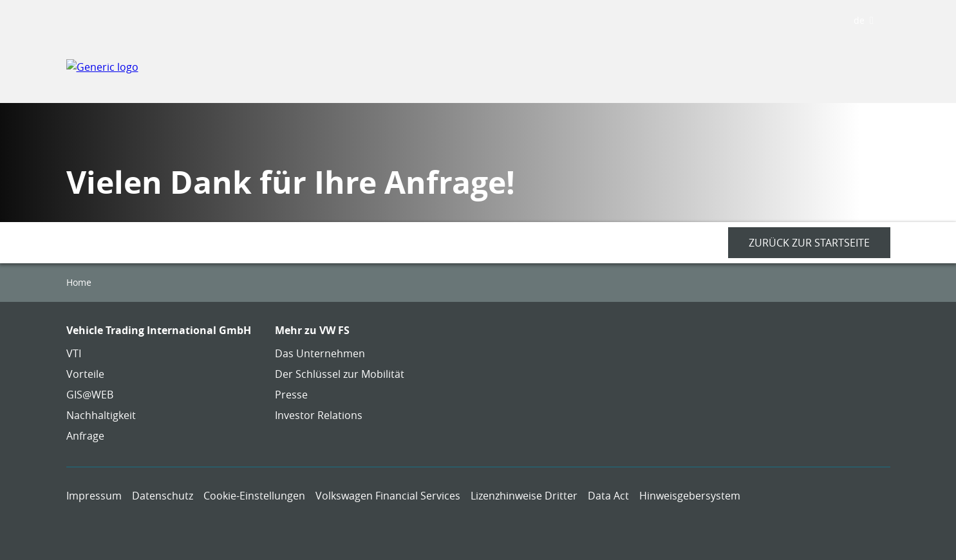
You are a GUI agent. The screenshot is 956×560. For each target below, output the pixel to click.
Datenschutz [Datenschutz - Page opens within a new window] (163, 496)
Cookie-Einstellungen (254, 496)
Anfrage (85, 436)
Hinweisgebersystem (690, 496)
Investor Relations (319, 415)
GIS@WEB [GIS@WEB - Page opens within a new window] (90, 395)
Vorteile (85, 374)
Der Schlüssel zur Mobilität (340, 374)
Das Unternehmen (320, 353)
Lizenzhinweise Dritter (524, 496)
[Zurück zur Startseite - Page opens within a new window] (809, 243)
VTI (74, 353)
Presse (291, 395)
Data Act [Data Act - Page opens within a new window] (608, 496)
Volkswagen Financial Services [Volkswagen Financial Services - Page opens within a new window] (388, 496)
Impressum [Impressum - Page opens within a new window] (94, 496)
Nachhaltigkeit (101, 415)
